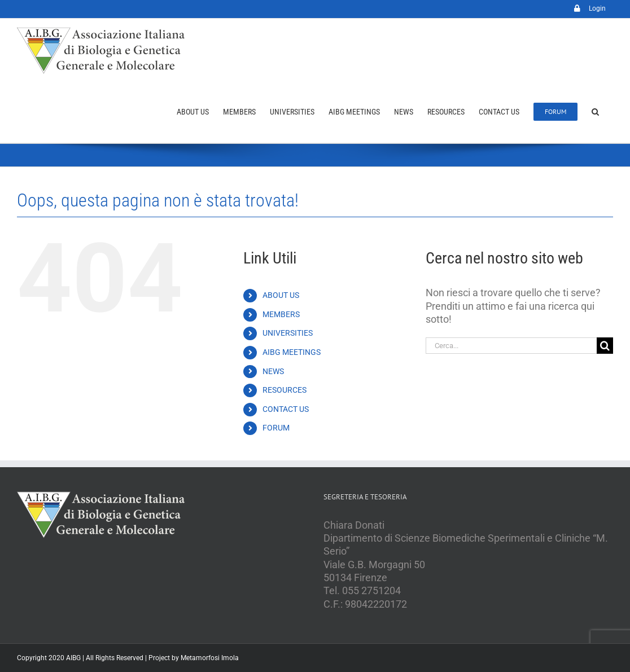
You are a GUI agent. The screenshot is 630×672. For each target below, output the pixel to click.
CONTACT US (286, 409)
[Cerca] (605, 346)
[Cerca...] (511, 346)
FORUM (276, 428)
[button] (595, 112)
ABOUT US (281, 295)
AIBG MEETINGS (292, 352)
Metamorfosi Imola (210, 658)
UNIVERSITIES (288, 333)
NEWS (273, 371)
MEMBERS (281, 314)
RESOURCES (285, 390)
